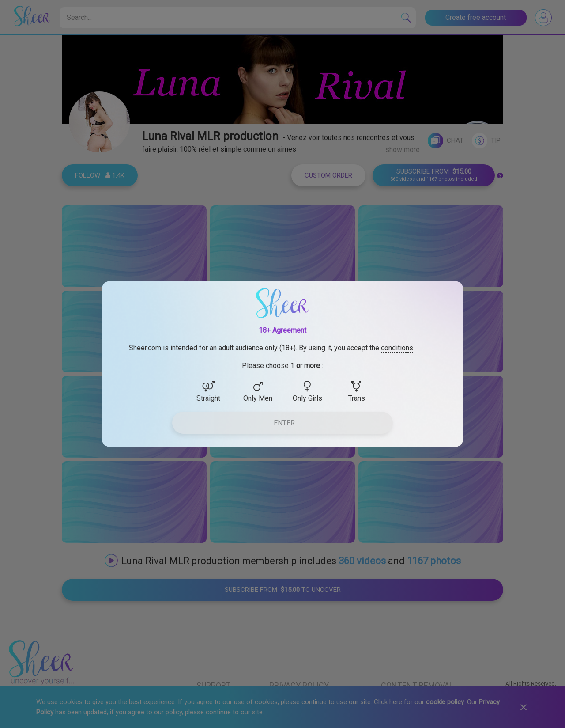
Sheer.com (145, 348)
